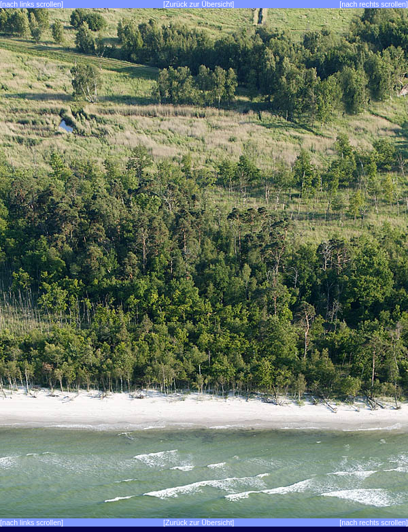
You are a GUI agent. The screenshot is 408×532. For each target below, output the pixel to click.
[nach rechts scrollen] (374, 4)
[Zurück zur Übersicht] (199, 4)
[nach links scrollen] (32, 4)
